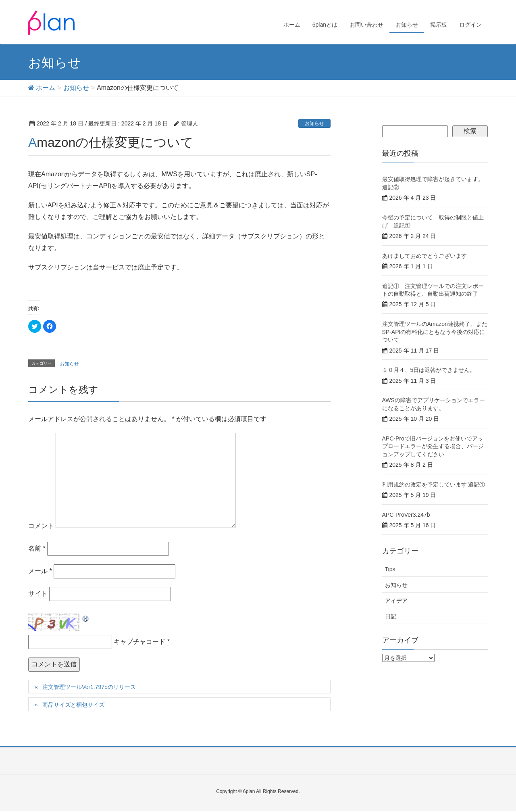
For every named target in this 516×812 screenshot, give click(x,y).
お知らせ (314, 124)
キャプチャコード (139, 642)
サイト (38, 594)
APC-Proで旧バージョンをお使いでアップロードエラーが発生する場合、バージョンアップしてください (433, 447)
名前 (37, 549)
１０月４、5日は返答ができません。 (429, 371)
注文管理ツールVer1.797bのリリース (89, 688)
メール (40, 572)
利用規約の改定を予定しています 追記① (434, 485)
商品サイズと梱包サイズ (73, 706)
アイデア (396, 601)
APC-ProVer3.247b (406, 516)
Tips (390, 570)
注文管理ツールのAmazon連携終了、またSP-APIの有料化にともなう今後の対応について (435, 333)
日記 (391, 617)
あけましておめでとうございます (424, 257)
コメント (41, 527)
